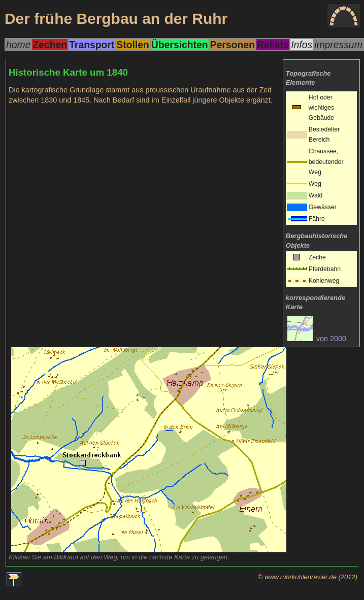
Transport (92, 45)
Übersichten (180, 45)
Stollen (133, 45)
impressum (338, 45)
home (18, 45)
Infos (302, 45)
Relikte (273, 45)
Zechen (50, 45)
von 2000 (317, 339)
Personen (233, 45)
